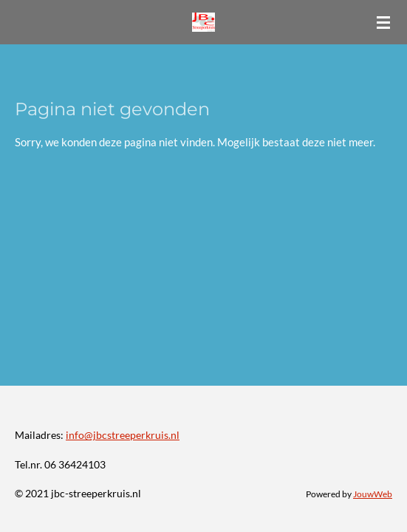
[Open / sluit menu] (383, 22)
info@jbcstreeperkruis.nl (123, 435)
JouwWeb (373, 494)
